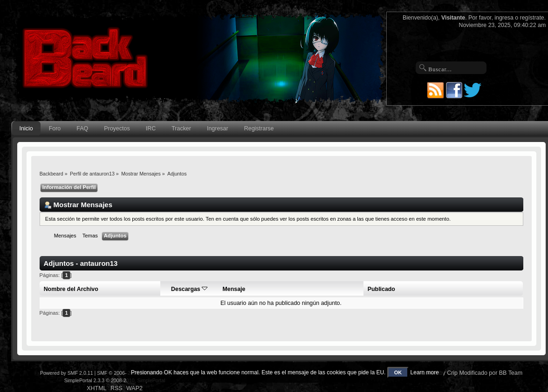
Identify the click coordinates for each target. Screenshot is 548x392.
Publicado (381, 289)
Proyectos (117, 128)
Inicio (26, 128)
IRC (151, 128)
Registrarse (259, 128)
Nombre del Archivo (71, 289)
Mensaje (234, 289)
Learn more (425, 372)
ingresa (504, 18)
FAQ (82, 128)
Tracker (181, 128)
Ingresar (218, 128)
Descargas (189, 289)
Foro (55, 128)
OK (398, 372)
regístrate (532, 18)
